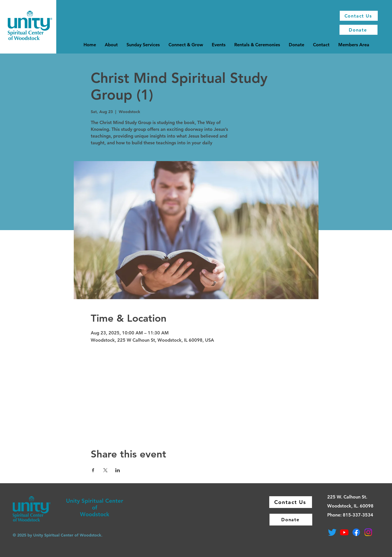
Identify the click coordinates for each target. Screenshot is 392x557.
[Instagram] (368, 532)
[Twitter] (332, 532)
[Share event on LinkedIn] (118, 470)
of (95, 508)
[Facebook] (356, 532)
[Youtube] (344, 532)
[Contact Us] (359, 16)
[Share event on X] (105, 470)
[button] (111, 45)
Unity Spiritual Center (95, 501)
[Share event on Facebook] (93, 470)
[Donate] (358, 30)
